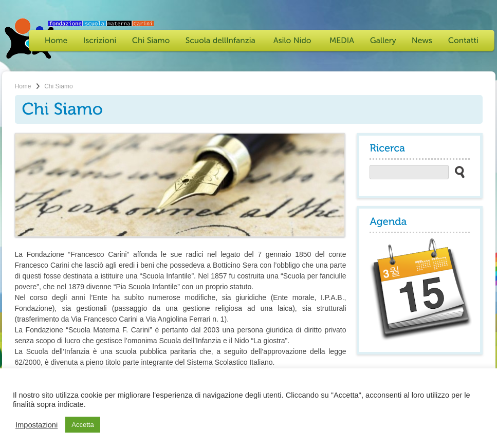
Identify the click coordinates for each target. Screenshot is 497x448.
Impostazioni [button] (36, 425)
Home (23, 86)
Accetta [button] (82, 425)
